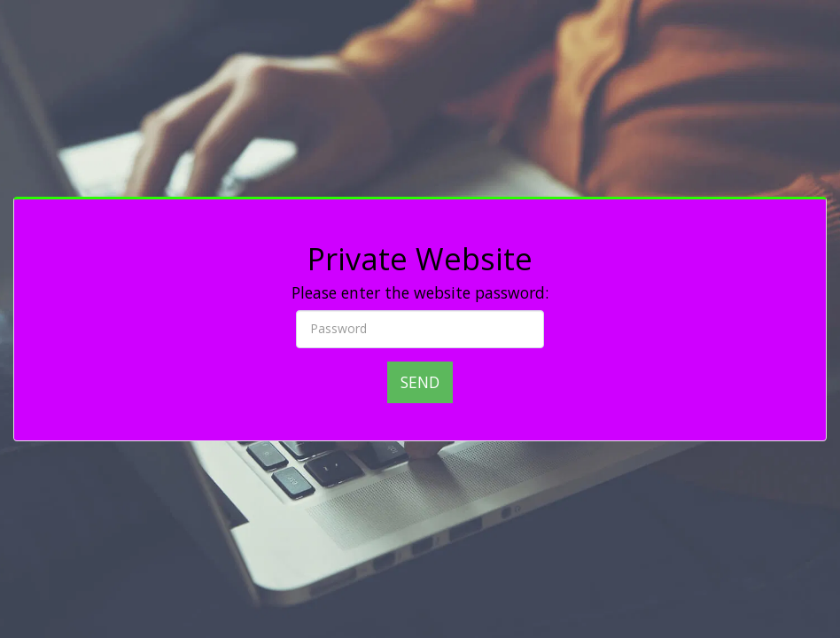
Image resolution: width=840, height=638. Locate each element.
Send (420, 382)
